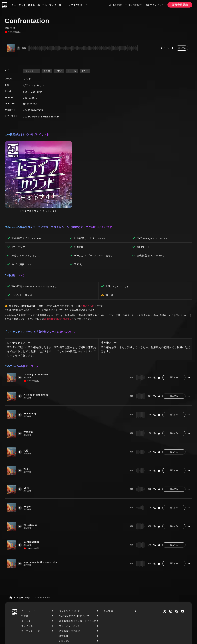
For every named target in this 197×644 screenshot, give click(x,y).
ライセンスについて (133, 5)
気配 (27, 416)
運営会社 (64, 601)
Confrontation (33, 507)
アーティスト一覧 (31, 596)
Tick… (28, 434)
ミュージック (18, 5)
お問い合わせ (87, 271)
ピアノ (59, 71)
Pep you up (31, 378)
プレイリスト (56, 5)
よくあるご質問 (116, 5)
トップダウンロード (77, 5)
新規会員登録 (180, 5)
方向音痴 (29, 397)
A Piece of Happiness (38, 360)
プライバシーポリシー (71, 591)
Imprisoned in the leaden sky (42, 527)
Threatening (32, 490)
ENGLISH (109, 576)
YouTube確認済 (13, 32)
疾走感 (47, 71)
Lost (27, 453)
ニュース (72, 71)
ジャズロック (32, 71)
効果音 (31, 5)
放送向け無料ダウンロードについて (78, 586)
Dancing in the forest (38, 340)
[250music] (4, 5)
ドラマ (85, 71)
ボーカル (42, 5)
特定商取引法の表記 (69, 596)
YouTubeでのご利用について (59, 284)
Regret (29, 471)
